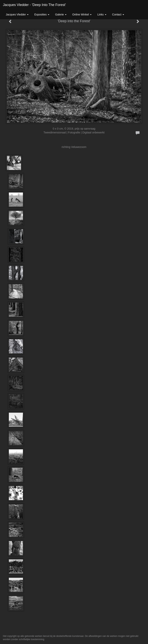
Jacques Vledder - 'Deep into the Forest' (34, 5)
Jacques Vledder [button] (17, 14)
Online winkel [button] (82, 14)
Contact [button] (118, 14)
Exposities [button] (42, 14)
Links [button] (102, 14)
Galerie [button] (61, 14)
